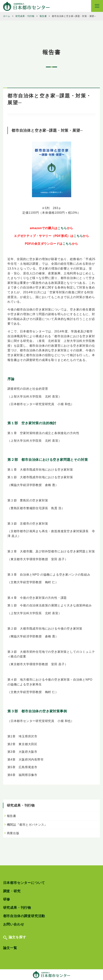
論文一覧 (10, 948)
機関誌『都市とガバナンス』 (27, 825)
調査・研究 (12, 891)
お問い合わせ (14, 924)
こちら (62, 228)
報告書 (12, 816)
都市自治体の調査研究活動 (24, 916)
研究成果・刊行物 (17, 908)
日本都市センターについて (24, 883)
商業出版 (13, 833)
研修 (7, 899)
